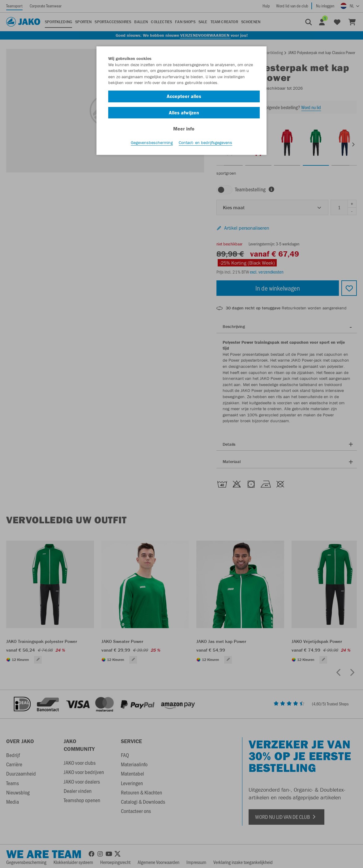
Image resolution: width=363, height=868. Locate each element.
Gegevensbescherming (152, 143)
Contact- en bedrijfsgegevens (205, 143)
